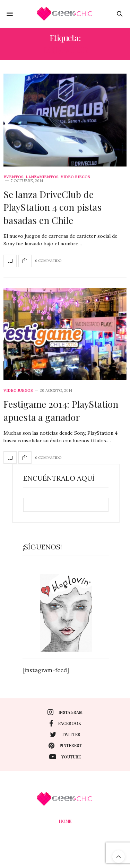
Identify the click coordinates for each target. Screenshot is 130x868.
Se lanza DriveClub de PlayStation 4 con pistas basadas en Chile (53, 207)
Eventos (14, 177)
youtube (65, 757)
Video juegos (75, 177)
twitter (65, 735)
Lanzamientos (42, 177)
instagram (65, 712)
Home (65, 821)
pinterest (65, 746)
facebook (65, 724)
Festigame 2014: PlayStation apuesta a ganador (61, 411)
